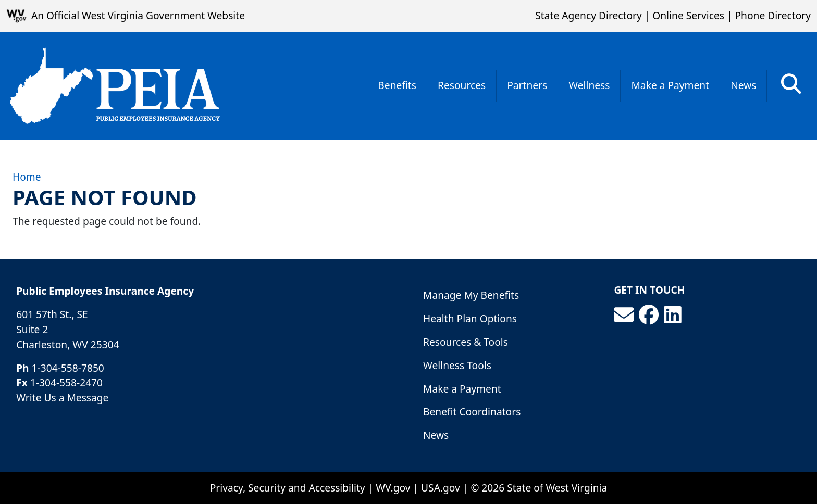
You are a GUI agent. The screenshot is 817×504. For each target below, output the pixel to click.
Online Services (688, 15)
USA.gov (441, 488)
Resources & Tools (466, 342)
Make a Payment (670, 85)
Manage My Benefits (471, 295)
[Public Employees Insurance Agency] (115, 86)
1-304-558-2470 (66, 382)
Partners (527, 85)
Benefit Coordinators (472, 412)
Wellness (589, 85)
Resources (462, 85)
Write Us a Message (62, 398)
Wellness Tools (457, 365)
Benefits (397, 85)
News (743, 85)
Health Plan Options (470, 318)
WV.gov (393, 488)
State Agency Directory (588, 15)
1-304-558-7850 (68, 368)
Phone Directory (773, 15)
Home (27, 177)
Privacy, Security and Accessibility (288, 488)
